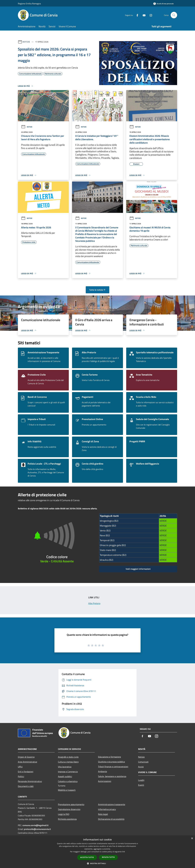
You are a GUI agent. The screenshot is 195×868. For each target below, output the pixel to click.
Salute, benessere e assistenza (112, 776)
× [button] (192, 838)
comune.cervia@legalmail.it (35, 825)
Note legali (103, 814)
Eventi (141, 785)
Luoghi (141, 780)
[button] (97, 863)
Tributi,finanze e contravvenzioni (113, 767)
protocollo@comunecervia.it (37, 829)
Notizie (26, 42)
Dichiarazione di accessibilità (111, 819)
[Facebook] (136, 15)
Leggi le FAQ (64, 814)
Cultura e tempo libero (68, 762)
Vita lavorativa (65, 767)
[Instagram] (150, 15)
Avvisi (141, 767)
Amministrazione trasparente (112, 804)
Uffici (20, 767)
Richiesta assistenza (67, 819)
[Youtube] (143, 15)
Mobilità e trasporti (67, 790)
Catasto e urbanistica (68, 781)
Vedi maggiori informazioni (138, 569)
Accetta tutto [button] (87, 857)
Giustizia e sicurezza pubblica (111, 762)
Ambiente (103, 771)
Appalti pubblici (65, 776)
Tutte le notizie (97, 290)
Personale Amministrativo (30, 781)
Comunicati (143, 762)
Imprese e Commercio (68, 772)
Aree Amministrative (27, 762)
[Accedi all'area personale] (163, 4)
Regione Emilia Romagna (29, 4)
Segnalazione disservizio (69, 809)
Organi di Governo (26, 757)
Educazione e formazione (109, 757)
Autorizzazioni (105, 781)
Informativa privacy (107, 809)
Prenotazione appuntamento (71, 804)
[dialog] (97, 852)
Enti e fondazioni (26, 772)
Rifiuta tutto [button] (108, 857)
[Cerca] (174, 15)
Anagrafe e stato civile (68, 757)
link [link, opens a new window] (124, 852)
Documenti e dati (26, 786)
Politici (21, 776)
